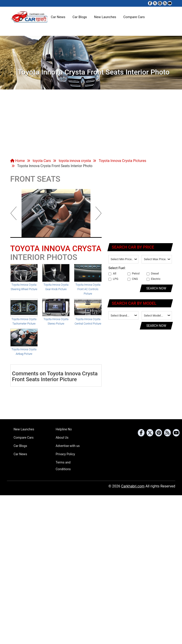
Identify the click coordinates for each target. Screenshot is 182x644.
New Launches (105, 17)
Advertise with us (68, 446)
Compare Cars (134, 17)
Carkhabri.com (133, 486)
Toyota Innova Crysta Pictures (123, 161)
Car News (58, 17)
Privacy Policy (65, 454)
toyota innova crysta (75, 161)
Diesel (153, 274)
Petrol (134, 274)
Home (18, 161)
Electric (154, 279)
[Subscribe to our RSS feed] (165, 3)
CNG (133, 279)
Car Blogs (80, 17)
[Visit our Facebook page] (150, 3)
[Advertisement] (91, 123)
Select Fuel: (117, 268)
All (112, 274)
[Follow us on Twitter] (155, 3)
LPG (113, 279)
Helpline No (64, 429)
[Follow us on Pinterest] (160, 3)
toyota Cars (42, 161)
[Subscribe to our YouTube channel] (170, 3)
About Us (62, 438)
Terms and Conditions (63, 466)
